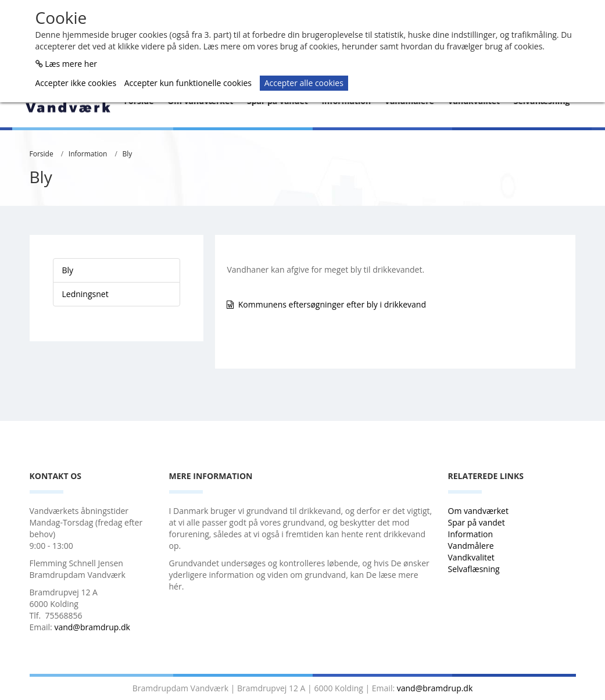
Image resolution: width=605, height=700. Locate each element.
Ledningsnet (85, 294)
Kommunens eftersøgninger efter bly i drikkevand (332, 304)
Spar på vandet (477, 522)
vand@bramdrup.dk (92, 627)
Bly (128, 154)
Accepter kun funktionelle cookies (188, 83)
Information (88, 154)
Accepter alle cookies (304, 83)
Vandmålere (472, 546)
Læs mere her (71, 64)
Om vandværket (479, 511)
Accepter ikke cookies (76, 83)
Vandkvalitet (471, 557)
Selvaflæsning (475, 569)
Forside (42, 154)
